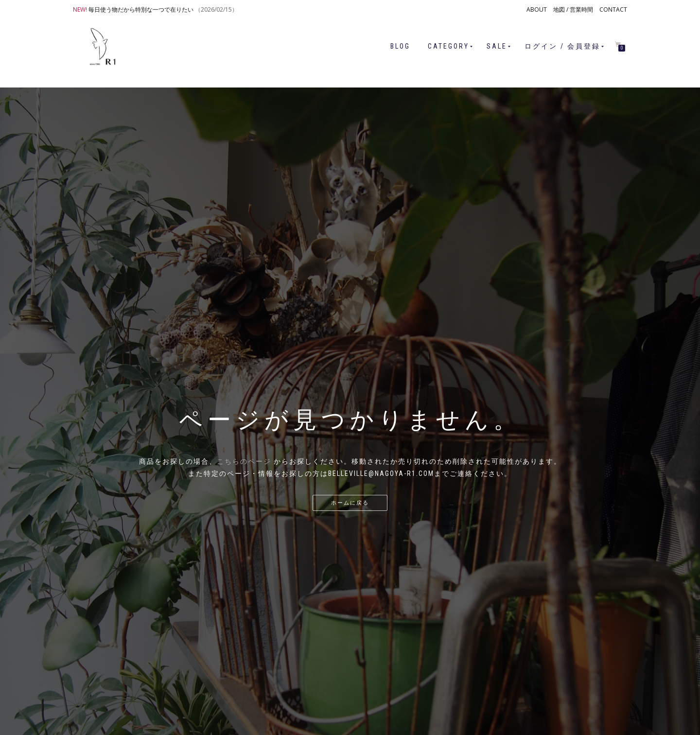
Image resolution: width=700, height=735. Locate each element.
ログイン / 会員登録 (562, 46)
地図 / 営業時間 (573, 9)
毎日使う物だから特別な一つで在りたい (141, 9)
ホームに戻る (350, 503)
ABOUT (537, 9)
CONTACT (613, 9)
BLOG (400, 46)
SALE (497, 46)
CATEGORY (448, 46)
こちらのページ (244, 461)
